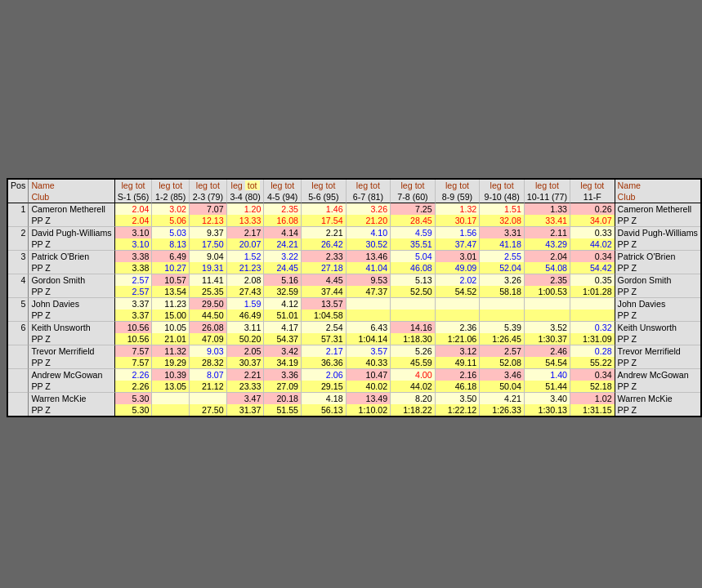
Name (42, 185)
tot (141, 185)
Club (40, 197)
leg (127, 185)
